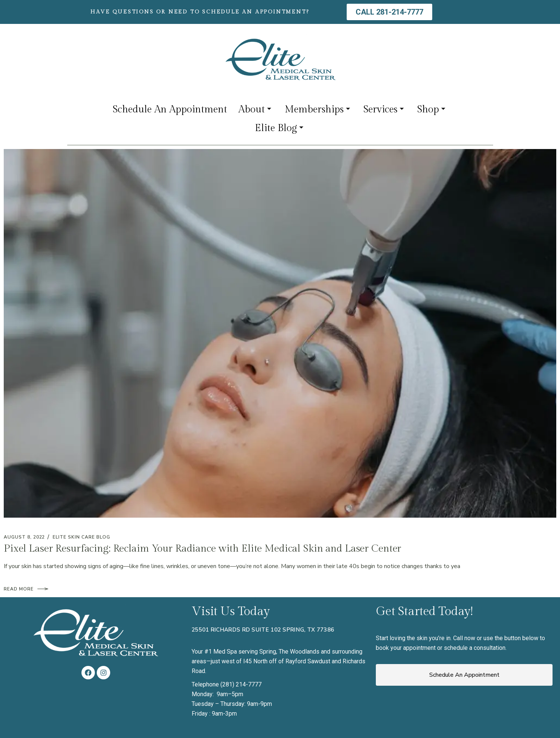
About (255, 109)
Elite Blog (279, 128)
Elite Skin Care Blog (81, 537)
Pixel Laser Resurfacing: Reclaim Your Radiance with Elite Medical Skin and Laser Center (202, 549)
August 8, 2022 (24, 537)
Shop (431, 109)
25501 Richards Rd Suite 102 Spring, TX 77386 (263, 630)
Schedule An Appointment (170, 109)
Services (384, 109)
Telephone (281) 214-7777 (227, 684)
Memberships (317, 109)
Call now (464, 638)
